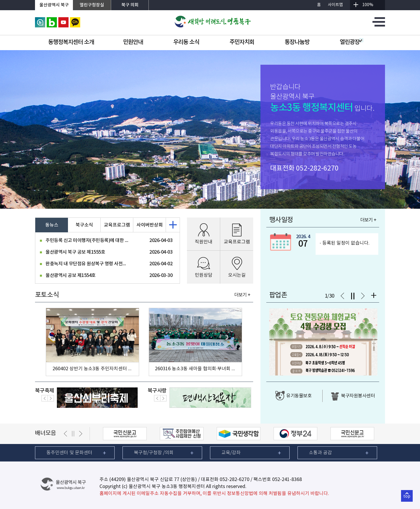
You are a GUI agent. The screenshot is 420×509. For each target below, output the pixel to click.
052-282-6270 (317, 169)
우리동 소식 (186, 42)
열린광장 (351, 42)
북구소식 (84, 225)
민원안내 (133, 42)
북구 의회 (130, 5)
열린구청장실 (92, 5)
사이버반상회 (150, 225)
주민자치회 (242, 42)
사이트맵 (335, 5)
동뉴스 (52, 225)
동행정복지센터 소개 (71, 42)
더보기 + (242, 295)
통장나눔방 (297, 42)
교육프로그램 (117, 225)
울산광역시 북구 (54, 5)
